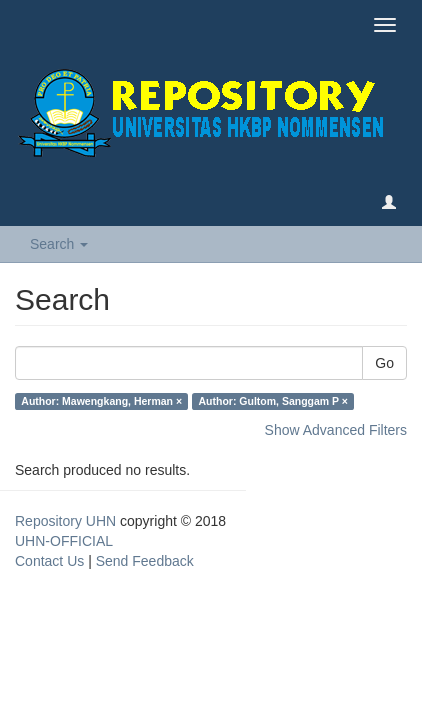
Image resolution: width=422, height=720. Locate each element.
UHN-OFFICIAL (64, 541)
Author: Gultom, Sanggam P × (273, 401)
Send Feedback (145, 561)
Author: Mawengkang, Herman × (101, 401)
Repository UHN (65, 521)
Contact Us (49, 561)
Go (384, 363)
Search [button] (59, 244)
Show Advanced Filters (336, 430)
